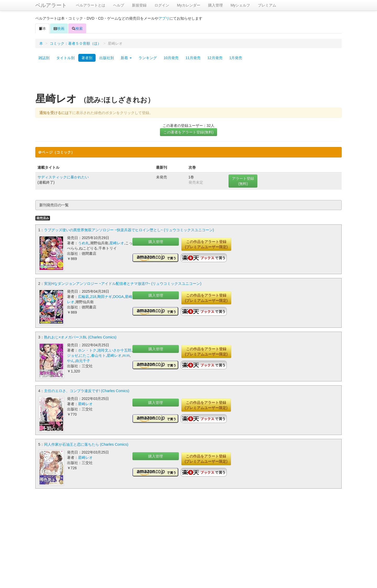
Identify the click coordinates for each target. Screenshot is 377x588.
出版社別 (107, 58)
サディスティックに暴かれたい (63, 177)
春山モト (98, 355)
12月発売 (215, 58)
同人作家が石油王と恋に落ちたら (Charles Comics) (86, 444)
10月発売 (171, 58)
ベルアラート (51, 5)
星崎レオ (117, 243)
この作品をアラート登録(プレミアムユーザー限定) (206, 244)
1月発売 (236, 58)
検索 (77, 29)
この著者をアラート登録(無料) (188, 132)
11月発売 (193, 58)
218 (93, 297)
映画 (59, 29)
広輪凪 (84, 297)
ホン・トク (87, 350)
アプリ (164, 18)
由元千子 (83, 361)
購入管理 (215, 5)
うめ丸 (84, 243)
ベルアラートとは (91, 5)
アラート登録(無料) (243, 181)
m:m (126, 355)
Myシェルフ (240, 5)
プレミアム (267, 5)
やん (71, 361)
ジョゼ (73, 355)
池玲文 (103, 350)
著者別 (87, 58)
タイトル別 (65, 58)
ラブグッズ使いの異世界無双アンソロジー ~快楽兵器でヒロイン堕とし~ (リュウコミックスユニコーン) (129, 230)
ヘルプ (119, 5)
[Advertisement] (188, 79)
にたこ (85, 355)
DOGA (118, 297)
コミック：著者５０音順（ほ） (75, 43)
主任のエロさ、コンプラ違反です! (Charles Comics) (87, 391)
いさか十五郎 (120, 350)
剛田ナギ (105, 297)
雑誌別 (44, 58)
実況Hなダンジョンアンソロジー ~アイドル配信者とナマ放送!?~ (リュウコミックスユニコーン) (123, 284)
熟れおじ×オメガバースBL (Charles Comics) (80, 337)
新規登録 (139, 5)
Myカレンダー (189, 5)
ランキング (148, 58)
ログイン (162, 5)
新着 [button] (126, 58)
